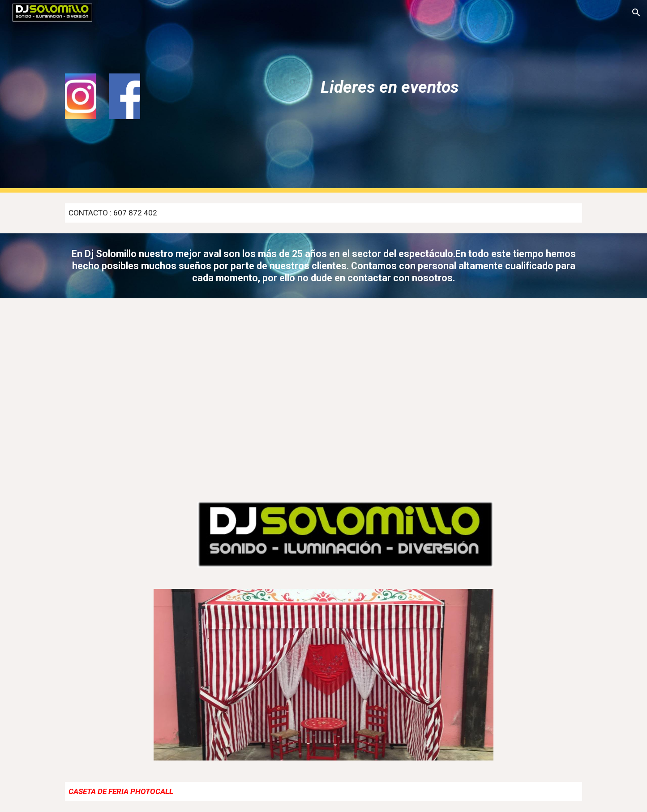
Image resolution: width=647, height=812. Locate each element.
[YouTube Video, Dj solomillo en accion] (191, 395)
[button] (636, 13)
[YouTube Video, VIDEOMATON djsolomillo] (456, 395)
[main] (390, 87)
